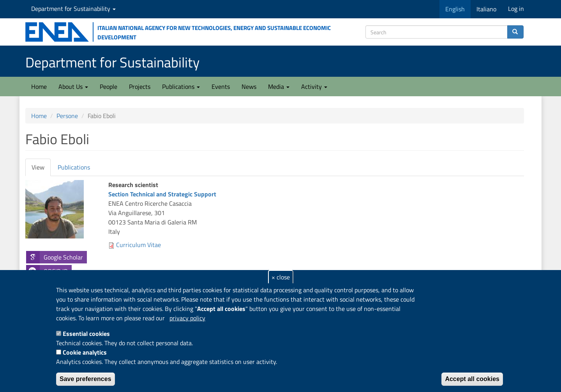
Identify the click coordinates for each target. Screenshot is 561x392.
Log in (516, 9)
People (108, 87)
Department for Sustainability (73, 9)
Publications (181, 87)
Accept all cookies (472, 379)
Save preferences (86, 379)
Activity (314, 87)
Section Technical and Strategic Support (162, 194)
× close (281, 277)
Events (221, 87)
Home (39, 87)
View (41, 169)
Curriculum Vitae (138, 245)
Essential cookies (86, 334)
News (249, 87)
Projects (140, 87)
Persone (67, 116)
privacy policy (187, 318)
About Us (73, 87)
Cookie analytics (85, 352)
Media (279, 87)
